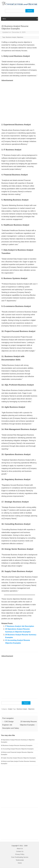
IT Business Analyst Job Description (20, 626)
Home (20, 863)
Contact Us (20, 851)
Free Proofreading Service (20, 857)
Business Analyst (11, 37)
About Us (20, 849)
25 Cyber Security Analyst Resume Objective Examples (18, 758)
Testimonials (20, 860)
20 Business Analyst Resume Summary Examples (17, 745)
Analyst (10, 709)
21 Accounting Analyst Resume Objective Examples (17, 749)
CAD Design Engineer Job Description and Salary (11, 725)
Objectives (20, 37)
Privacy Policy (20, 854)
